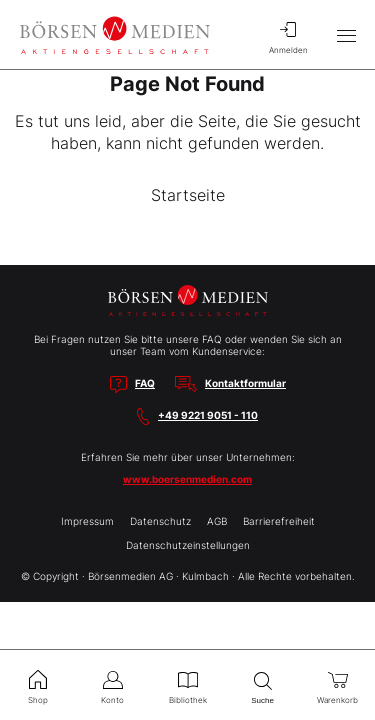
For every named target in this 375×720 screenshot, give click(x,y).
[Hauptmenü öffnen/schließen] (346, 35)
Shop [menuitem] (37, 685)
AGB (217, 521)
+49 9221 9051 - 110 (208, 415)
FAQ (145, 383)
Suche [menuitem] (262, 685)
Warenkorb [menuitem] (337, 685)
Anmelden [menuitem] (288, 35)
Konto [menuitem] (112, 685)
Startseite (188, 195)
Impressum (87, 521)
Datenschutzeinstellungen (188, 545)
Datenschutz (160, 521)
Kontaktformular (245, 383)
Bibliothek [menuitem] (187, 685)
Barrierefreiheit (279, 521)
